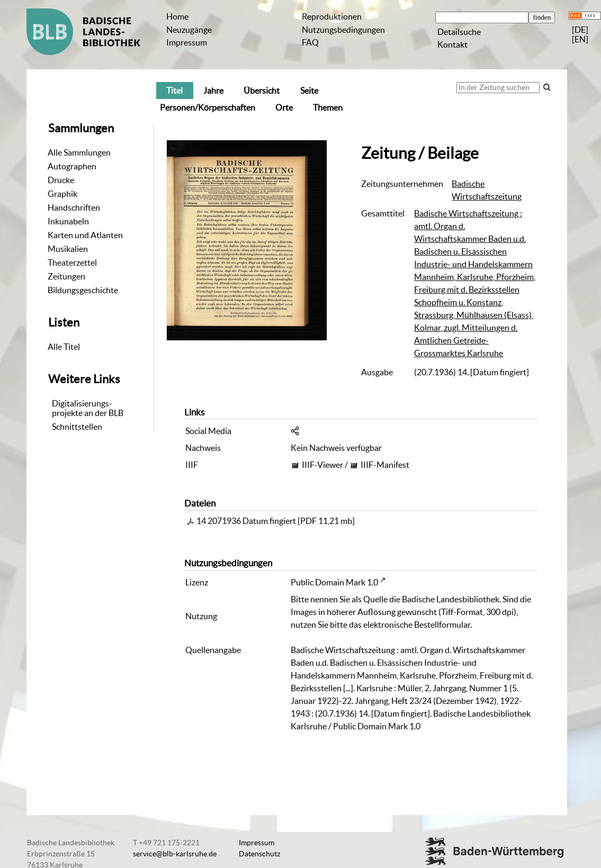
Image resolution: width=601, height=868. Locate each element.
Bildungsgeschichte (83, 290)
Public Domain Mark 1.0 (334, 582)
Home (177, 16)
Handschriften (74, 207)
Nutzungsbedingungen (343, 30)
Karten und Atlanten (85, 235)
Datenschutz (259, 854)
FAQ (310, 42)
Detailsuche (459, 32)
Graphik (62, 194)
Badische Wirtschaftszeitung (487, 190)
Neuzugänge (189, 30)
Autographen (72, 166)
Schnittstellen (77, 427)
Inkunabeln (68, 221)
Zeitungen (66, 276)
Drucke (61, 180)
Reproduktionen (332, 16)
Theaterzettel (72, 263)
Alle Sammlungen (79, 152)
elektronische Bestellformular (417, 625)
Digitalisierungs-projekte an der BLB (88, 408)
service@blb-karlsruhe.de (175, 854)
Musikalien (68, 249)
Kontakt (452, 44)
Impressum (187, 42)
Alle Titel (64, 347)
